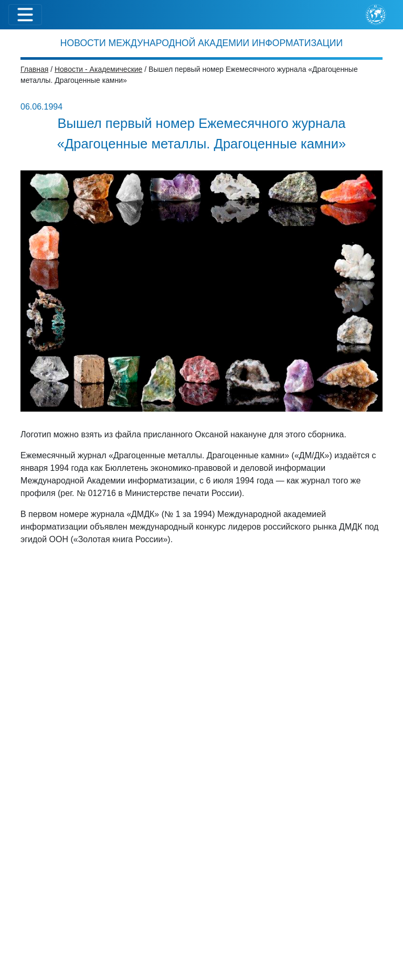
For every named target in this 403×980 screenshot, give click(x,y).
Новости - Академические (98, 69)
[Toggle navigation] (25, 15)
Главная (34, 69)
